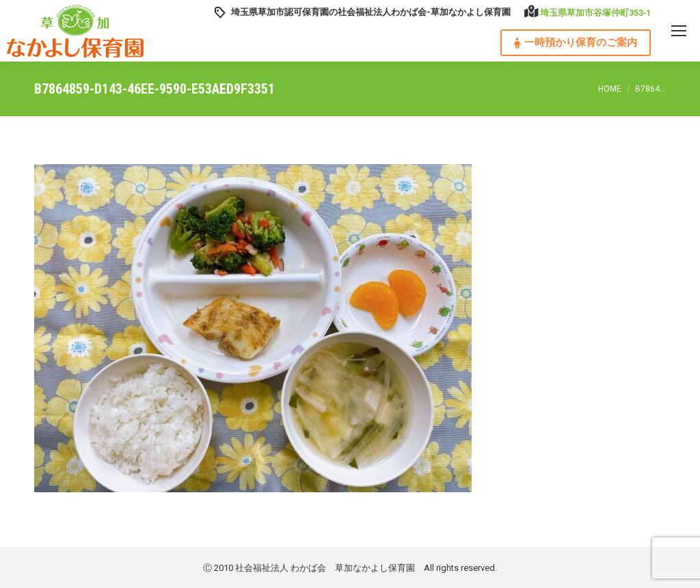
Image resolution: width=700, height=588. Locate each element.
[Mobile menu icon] (679, 31)
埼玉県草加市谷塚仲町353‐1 (595, 13)
